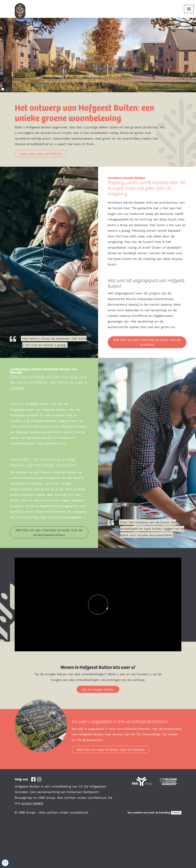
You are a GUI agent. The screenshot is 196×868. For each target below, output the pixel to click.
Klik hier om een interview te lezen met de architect (147, 342)
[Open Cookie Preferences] (5, 863)
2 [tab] (7, 89)
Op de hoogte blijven (98, 689)
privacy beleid (32, 803)
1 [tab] (3, 89)
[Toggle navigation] (189, 9)
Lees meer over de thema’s (41, 154)
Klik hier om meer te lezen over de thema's (111, 750)
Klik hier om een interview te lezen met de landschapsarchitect (49, 532)
